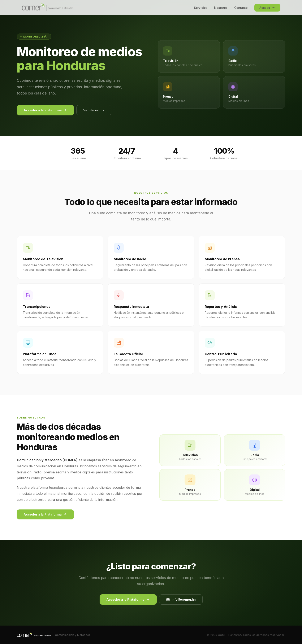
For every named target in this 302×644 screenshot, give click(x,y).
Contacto (241, 8)
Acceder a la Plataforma (45, 110)
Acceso (267, 8)
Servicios (201, 8)
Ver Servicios (94, 110)
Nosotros (221, 8)
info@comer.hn (181, 599)
